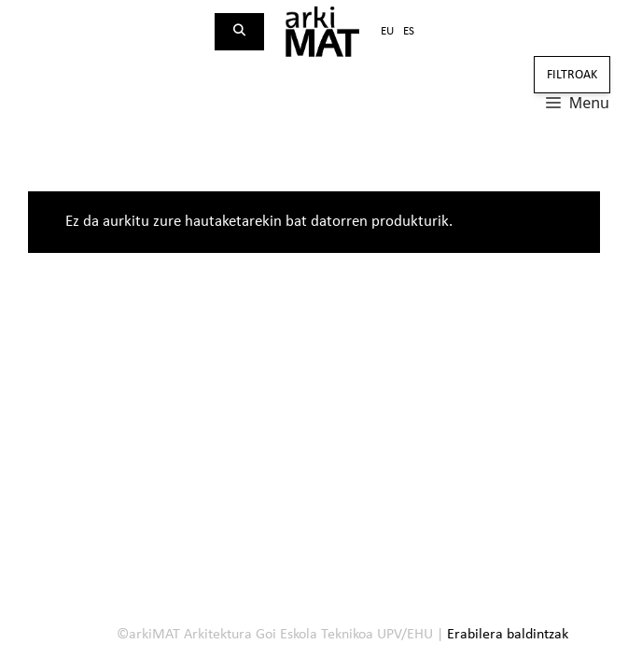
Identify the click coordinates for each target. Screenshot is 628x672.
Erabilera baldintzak (508, 635)
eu (387, 31)
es (409, 31)
